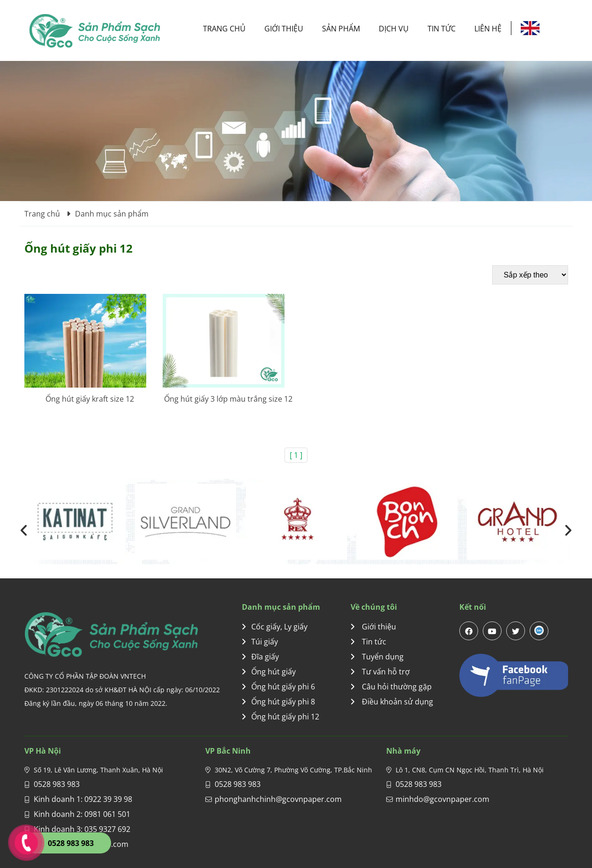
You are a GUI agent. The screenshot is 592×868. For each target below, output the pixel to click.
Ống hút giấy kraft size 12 (90, 399)
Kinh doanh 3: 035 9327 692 (82, 829)
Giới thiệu (284, 29)
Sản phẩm (341, 29)
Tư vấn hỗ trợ (380, 672)
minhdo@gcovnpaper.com (442, 799)
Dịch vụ (394, 29)
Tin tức (442, 29)
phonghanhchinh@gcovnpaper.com (278, 799)
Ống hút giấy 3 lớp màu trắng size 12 (228, 399)
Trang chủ (224, 29)
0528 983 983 (57, 784)
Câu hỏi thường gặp (391, 687)
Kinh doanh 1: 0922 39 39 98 (83, 799)
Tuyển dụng (377, 657)
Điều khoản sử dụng (392, 702)
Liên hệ (488, 29)
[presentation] (24, 530)
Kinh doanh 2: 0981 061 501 (82, 814)
